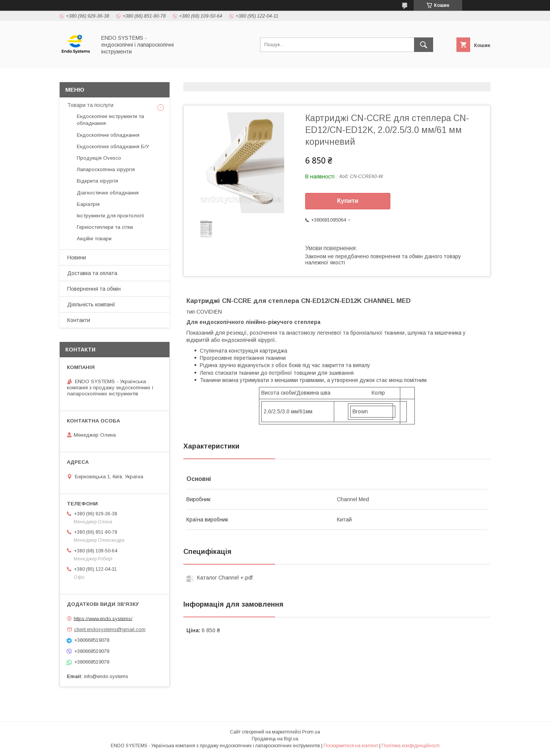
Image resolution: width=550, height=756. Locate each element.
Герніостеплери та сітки (105, 227)
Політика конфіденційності (411, 746)
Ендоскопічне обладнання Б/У (113, 147)
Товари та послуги (90, 105)
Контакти (79, 320)
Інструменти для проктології (111, 216)
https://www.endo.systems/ (103, 618)
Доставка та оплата (92, 273)
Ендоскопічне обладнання (108, 135)
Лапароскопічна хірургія (106, 169)
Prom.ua (311, 732)
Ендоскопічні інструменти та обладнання (110, 120)
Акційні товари (94, 239)
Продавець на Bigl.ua (275, 739)
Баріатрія (88, 204)
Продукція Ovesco (99, 158)
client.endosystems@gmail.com (110, 629)
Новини (77, 257)
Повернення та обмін (94, 289)
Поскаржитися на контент (351, 746)
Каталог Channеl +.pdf (225, 578)
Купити (348, 201)
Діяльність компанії (91, 304)
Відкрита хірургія (97, 181)
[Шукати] (424, 45)
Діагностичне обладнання (108, 193)
